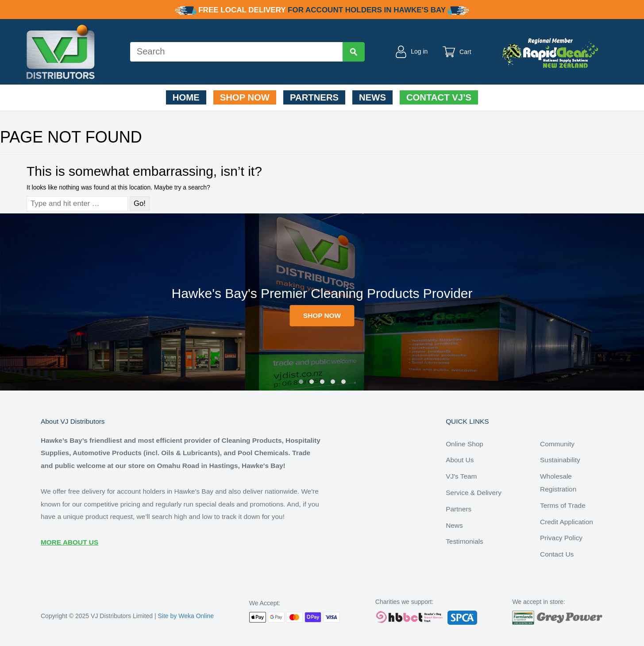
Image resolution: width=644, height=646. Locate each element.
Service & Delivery (474, 493)
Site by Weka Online (186, 616)
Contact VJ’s (439, 97)
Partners (314, 97)
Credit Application (567, 522)
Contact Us (557, 554)
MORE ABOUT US (69, 542)
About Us (460, 460)
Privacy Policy (561, 538)
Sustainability (560, 460)
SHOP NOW (322, 315)
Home (186, 97)
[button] (301, 382)
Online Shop (465, 444)
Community (557, 444)
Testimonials (465, 541)
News (372, 97)
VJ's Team (461, 476)
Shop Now (245, 97)
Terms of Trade (563, 505)
